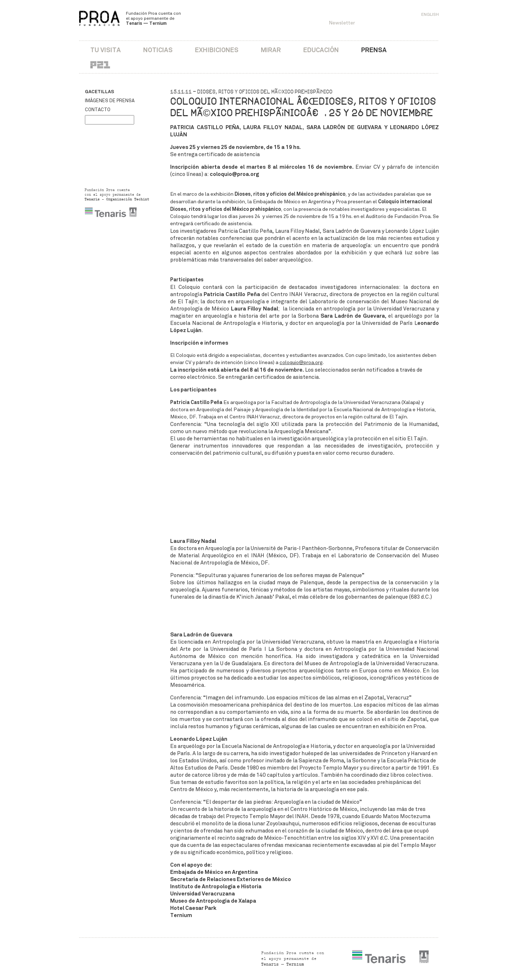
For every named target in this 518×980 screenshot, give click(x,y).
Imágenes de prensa (110, 101)
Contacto (98, 110)
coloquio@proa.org (301, 362)
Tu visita (106, 50)
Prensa (374, 50)
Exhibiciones (217, 50)
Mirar (271, 50)
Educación (321, 50)
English (430, 14)
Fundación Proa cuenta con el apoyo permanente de (153, 18)
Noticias (158, 50)
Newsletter (342, 23)
